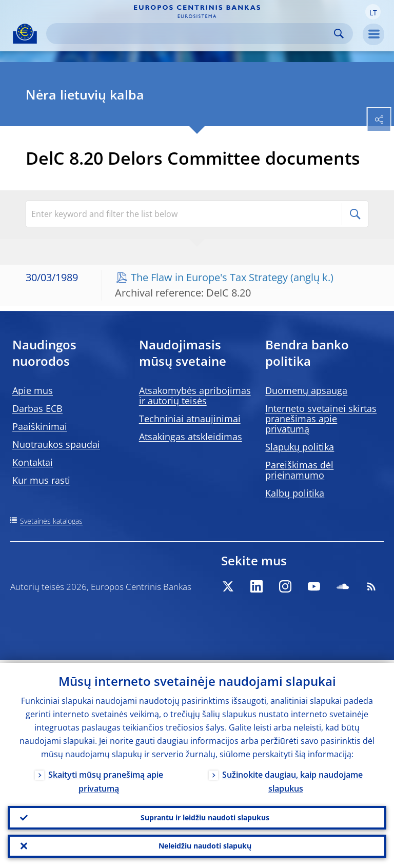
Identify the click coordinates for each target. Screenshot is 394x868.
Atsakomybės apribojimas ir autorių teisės (195, 396)
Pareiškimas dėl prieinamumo (299, 470)
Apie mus (33, 390)
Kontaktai (33, 462)
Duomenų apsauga (306, 390)
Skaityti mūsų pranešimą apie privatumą (106, 779)
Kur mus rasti (41, 480)
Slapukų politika (300, 447)
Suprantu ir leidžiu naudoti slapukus (205, 815)
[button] (373, 12)
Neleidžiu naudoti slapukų (205, 845)
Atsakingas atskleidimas (191, 437)
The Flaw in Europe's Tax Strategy (209, 277)
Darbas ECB (37, 408)
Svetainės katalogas (51, 521)
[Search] (191, 34)
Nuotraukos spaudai (56, 444)
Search (339, 34)
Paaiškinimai (40, 426)
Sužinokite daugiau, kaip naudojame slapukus (292, 779)
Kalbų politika (295, 493)
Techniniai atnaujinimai (190, 419)
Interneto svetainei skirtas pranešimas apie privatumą (321, 419)
